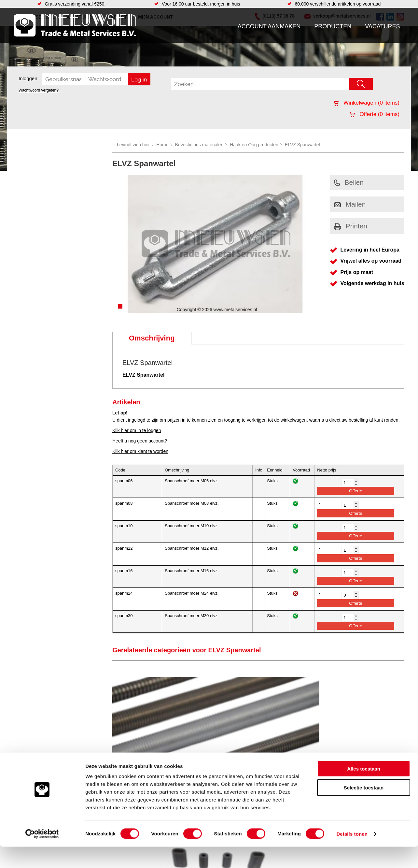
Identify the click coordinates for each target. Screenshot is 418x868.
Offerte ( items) (375, 114)
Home (162, 145)
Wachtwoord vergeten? (39, 90)
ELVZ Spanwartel (302, 145)
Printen (351, 226)
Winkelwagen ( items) (366, 103)
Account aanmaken (269, 26)
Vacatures (382, 26)
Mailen (350, 204)
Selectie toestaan (364, 809)
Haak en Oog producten (254, 145)
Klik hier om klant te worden (140, 451)
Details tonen (352, 855)
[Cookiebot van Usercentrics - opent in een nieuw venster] (42, 855)
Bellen (349, 182)
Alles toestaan (364, 790)
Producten (333, 26)
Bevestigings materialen (199, 145)
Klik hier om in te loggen (137, 430)
